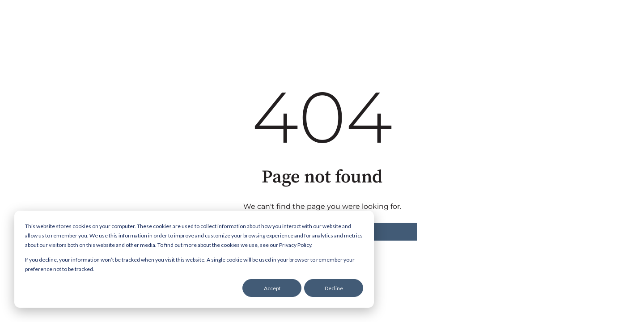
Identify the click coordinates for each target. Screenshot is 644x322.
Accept (272, 288)
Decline (334, 288)
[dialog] (194, 259)
